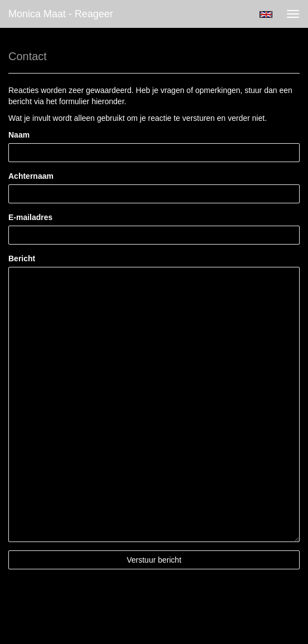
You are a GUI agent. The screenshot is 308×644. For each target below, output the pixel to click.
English (266, 14)
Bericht (22, 258)
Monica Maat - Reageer (61, 14)
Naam (19, 135)
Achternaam (31, 176)
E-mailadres (30, 217)
